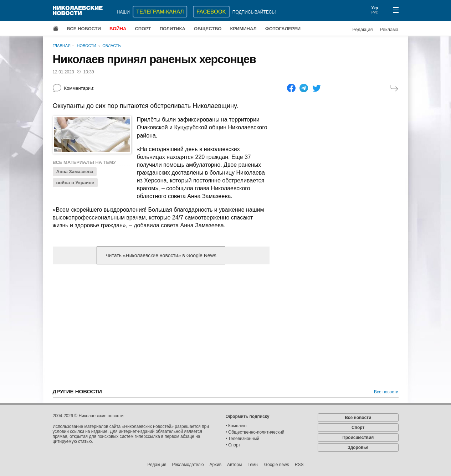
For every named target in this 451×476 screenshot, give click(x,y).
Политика (173, 29)
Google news (277, 465)
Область (112, 46)
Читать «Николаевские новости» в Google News (161, 255)
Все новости (84, 29)
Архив (215, 465)
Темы (253, 465)
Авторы (234, 465)
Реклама (389, 29)
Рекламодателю (188, 465)
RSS (299, 465)
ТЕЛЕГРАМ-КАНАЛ (160, 12)
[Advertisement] (161, 326)
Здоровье (358, 447)
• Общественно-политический (255, 432)
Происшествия (358, 438)
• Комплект (237, 426)
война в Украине (75, 183)
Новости (86, 46)
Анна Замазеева (75, 172)
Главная (62, 46)
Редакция (362, 29)
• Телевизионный (243, 439)
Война (118, 29)
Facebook (211, 12)
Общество (208, 29)
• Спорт (233, 445)
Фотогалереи (283, 29)
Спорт (143, 29)
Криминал (243, 29)
